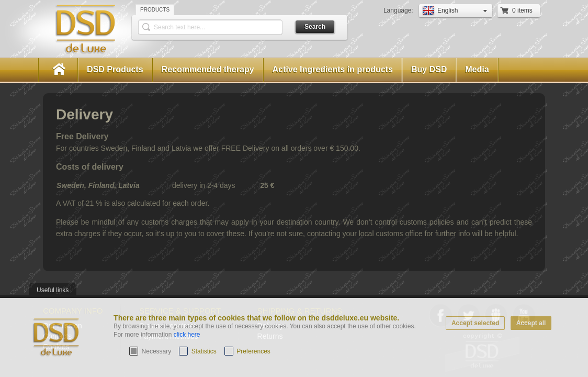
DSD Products (115, 69)
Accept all (531, 323)
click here (187, 335)
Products (155, 10)
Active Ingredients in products (333, 69)
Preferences (253, 351)
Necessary (157, 351)
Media (477, 69)
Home (58, 70)
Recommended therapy (208, 69)
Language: (399, 10)
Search (315, 27)
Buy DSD (429, 69)
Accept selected (475, 323)
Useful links (53, 290)
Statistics (204, 351)
